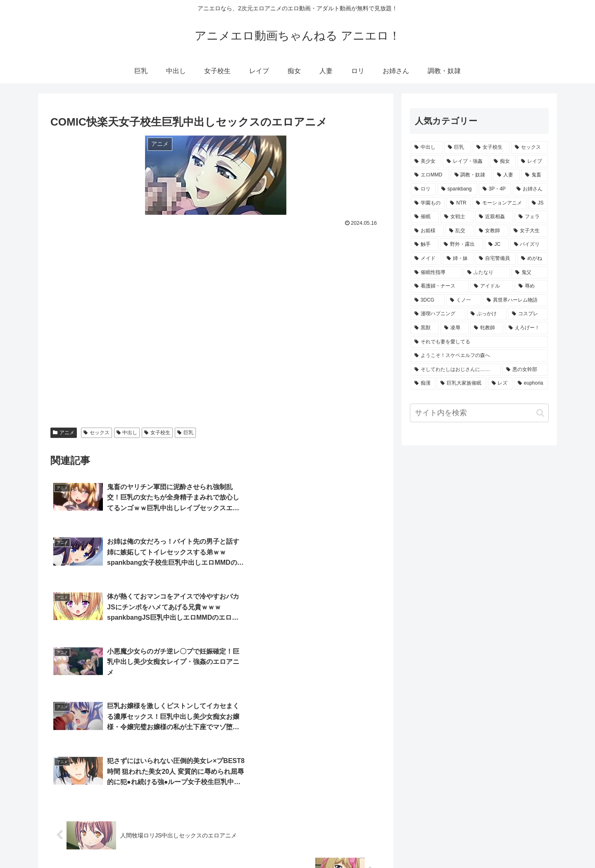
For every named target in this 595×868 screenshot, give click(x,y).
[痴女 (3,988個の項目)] (503, 162)
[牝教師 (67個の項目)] (487, 328)
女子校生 (157, 433)
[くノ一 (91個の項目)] (464, 300)
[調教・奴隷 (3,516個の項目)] (471, 175)
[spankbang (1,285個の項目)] (457, 189)
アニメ (64, 433)
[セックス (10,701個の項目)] (530, 147)
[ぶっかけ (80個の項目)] (487, 314)
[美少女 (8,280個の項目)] (426, 162)
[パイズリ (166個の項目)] (529, 245)
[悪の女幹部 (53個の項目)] (525, 370)
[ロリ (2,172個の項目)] (423, 189)
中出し (127, 433)
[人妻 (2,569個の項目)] (507, 175)
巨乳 (185, 433)
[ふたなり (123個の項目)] (487, 273)
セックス (96, 433)
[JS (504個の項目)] (538, 203)
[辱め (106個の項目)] (531, 286)
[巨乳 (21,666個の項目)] (458, 147)
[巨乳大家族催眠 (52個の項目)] (461, 383)
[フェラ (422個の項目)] (531, 217)
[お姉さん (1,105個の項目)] (530, 189)
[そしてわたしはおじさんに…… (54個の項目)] (456, 370)
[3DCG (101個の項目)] (428, 300)
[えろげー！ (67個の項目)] (526, 328)
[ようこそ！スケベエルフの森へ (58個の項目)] (479, 356)
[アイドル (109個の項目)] (492, 286)
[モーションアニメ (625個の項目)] (499, 203)
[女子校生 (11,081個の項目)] (491, 147)
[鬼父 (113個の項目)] (530, 273)
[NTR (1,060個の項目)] (458, 203)
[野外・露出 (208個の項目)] (461, 245)
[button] (540, 413)
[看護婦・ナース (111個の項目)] (440, 286)
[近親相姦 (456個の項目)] (494, 217)
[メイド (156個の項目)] (426, 259)
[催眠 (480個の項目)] (425, 217)
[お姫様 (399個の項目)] (427, 231)
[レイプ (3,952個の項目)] (533, 162)
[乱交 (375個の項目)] (459, 231)
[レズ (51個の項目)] (500, 383)
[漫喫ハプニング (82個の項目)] (438, 314)
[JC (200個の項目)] (497, 245)
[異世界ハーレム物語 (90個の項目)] (515, 300)
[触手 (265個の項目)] (425, 245)
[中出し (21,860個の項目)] (427, 147)
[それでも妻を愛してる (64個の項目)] (479, 342)
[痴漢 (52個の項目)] (423, 383)
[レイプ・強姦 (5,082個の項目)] (466, 162)
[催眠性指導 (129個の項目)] (436, 273)
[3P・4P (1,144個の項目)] (495, 189)
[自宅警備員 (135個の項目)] (495, 259)
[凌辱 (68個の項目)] (455, 328)
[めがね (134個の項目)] (533, 259)
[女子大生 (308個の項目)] (529, 231)
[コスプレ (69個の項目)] (528, 314)
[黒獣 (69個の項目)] (425, 328)
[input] (479, 413)
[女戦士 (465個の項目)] (457, 217)
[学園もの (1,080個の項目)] (428, 203)
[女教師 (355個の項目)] (492, 231)
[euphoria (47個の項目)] (531, 383)
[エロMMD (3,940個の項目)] (430, 175)
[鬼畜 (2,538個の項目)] (535, 175)
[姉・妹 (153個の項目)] (458, 259)
